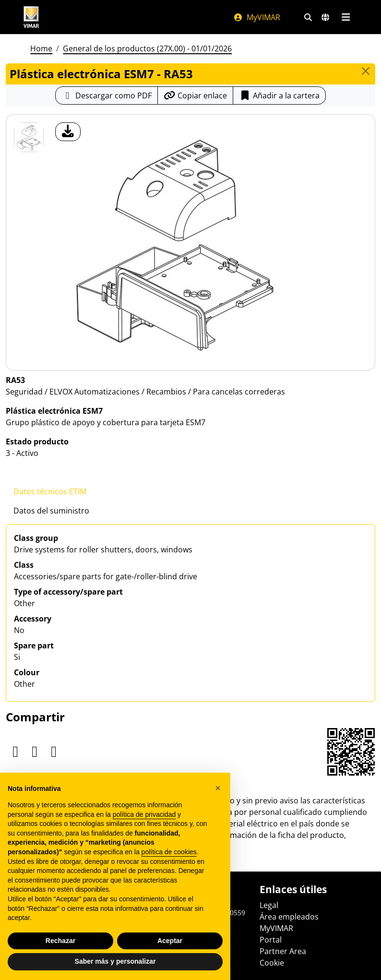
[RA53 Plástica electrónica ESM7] (29, 137)
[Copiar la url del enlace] (195, 96)
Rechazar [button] (60, 941)
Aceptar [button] (170, 941)
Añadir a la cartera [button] (279, 96)
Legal (269, 905)
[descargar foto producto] (68, 132)
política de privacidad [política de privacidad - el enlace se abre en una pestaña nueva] (144, 814)
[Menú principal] (346, 17)
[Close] (366, 71)
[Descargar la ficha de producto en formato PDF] (107, 96)
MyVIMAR (257, 17)
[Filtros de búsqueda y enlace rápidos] (308, 17)
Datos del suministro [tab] (51, 511)
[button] (218, 788)
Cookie (272, 963)
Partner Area (283, 951)
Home (41, 48)
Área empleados (289, 917)
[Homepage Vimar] (31, 17)
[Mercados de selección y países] (325, 17)
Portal (271, 940)
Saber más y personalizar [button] (115, 961)
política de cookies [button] (169, 852)
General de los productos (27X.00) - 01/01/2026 (147, 48)
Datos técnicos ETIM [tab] (50, 491)
